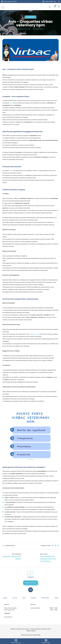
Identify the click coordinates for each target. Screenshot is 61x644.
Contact (56, 598)
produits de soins (34, 334)
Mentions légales (31, 631)
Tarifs (24, 598)
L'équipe (5, 598)
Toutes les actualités (31, 12)
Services (15, 598)
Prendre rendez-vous (30, 583)
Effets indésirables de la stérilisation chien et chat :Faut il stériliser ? (48, 559)
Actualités (33, 598)
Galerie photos (45, 598)
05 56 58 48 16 (8, 617)
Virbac (11, 103)
